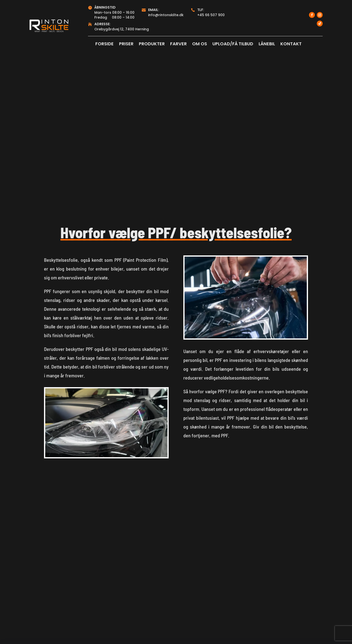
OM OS (200, 44)
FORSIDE (104, 44)
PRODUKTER (152, 44)
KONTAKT (291, 44)
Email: (154, 10)
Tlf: (201, 10)
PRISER (126, 44)
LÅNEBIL (267, 44)
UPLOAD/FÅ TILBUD (233, 44)
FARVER (178, 44)
